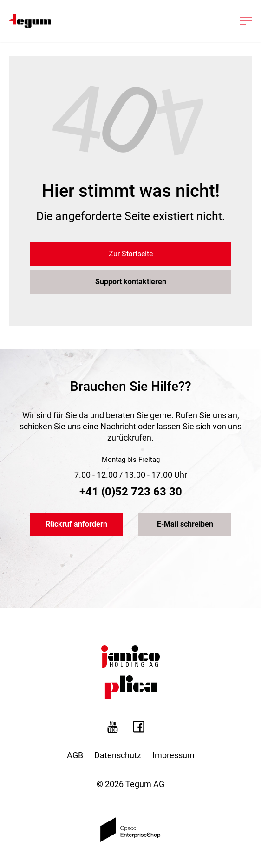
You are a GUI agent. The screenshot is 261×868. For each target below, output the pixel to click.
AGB (75, 755)
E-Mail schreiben (185, 524)
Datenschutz (118, 755)
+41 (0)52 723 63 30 (131, 492)
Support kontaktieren (131, 282)
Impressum (173, 755)
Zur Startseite (131, 254)
